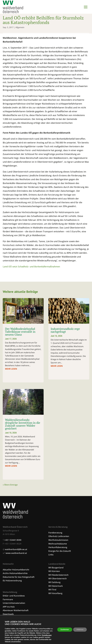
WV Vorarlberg (55, 594)
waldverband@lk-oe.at (16, 550)
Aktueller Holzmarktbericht (16, 570)
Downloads (8, 615)
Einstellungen (10, 637)
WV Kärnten (54, 572)
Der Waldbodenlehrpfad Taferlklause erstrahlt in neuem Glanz (20, 332)
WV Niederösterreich (58, 575)
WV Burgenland (56, 568)
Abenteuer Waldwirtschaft (16, 611)
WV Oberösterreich (58, 579)
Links (51, 555)
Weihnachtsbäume (58, 544)
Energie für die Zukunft (60, 552)
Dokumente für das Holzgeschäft (19, 578)
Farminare (8, 600)
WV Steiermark (56, 587)
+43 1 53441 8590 (13, 541)
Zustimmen (64, 630)
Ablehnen (80, 630)
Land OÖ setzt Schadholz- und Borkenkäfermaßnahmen (31, 267)
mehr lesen (11, 369)
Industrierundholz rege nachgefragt (65, 331)
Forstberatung (55, 533)
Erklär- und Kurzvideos (14, 596)
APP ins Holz (9, 607)
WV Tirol (52, 590)
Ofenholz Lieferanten (59, 537)
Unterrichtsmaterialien (14, 604)
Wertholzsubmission (58, 541)
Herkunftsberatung (58, 548)
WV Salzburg (54, 583)
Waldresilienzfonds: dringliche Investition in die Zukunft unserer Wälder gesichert (23, 425)
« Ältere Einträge (10, 485)
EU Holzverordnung (12, 581)
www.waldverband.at (16, 554)
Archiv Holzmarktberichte (15, 574)
